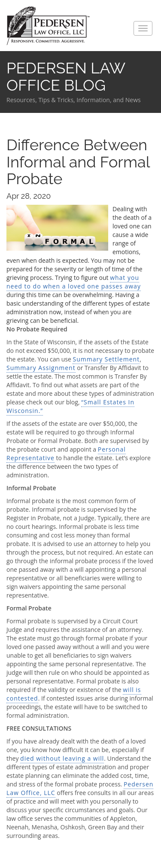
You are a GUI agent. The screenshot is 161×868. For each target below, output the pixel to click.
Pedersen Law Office (48, 26)
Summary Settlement (106, 359)
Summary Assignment (41, 368)
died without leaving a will (62, 758)
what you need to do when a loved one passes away (74, 282)
